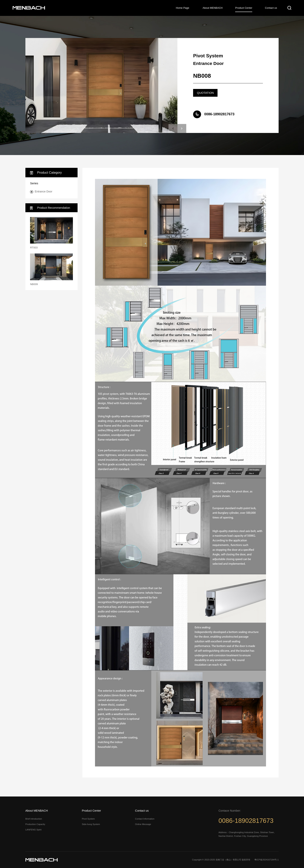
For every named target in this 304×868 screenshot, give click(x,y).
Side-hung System (91, 824)
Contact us (271, 8)
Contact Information (145, 819)
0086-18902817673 (246, 821)
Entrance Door (43, 191)
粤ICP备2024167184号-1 (267, 860)
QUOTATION (205, 93)
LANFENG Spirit (33, 830)
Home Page (183, 8)
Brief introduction (34, 819)
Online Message (143, 824)
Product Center (244, 8)
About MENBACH (213, 8)
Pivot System (88, 819)
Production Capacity (35, 824)
